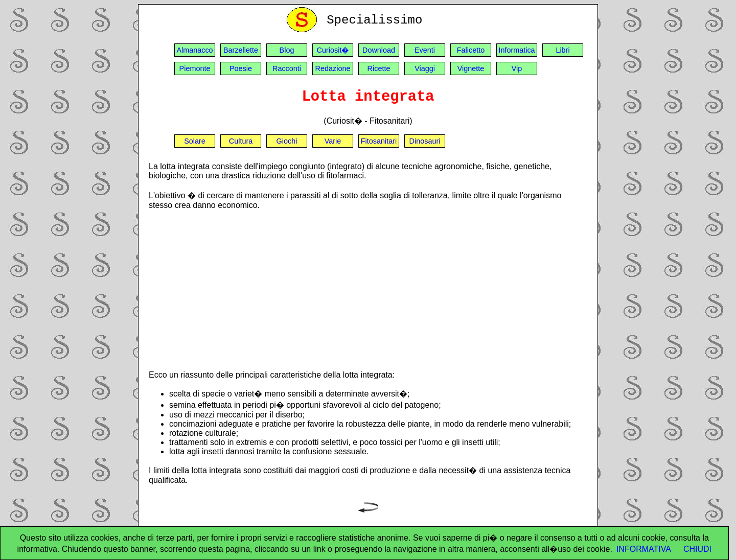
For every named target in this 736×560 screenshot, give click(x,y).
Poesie (241, 68)
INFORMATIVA (644, 549)
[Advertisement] (368, 290)
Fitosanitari (379, 141)
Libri (562, 50)
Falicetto (471, 50)
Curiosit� (333, 50)
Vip (517, 68)
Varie (333, 141)
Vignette (471, 68)
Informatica (516, 50)
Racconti (287, 68)
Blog (287, 50)
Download (379, 50)
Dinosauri (425, 141)
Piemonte (195, 68)
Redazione (333, 68)
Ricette (379, 68)
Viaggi (425, 68)
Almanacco (194, 50)
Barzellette (241, 50)
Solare (195, 141)
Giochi (287, 141)
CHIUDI (697, 549)
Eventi (425, 50)
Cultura (241, 141)
